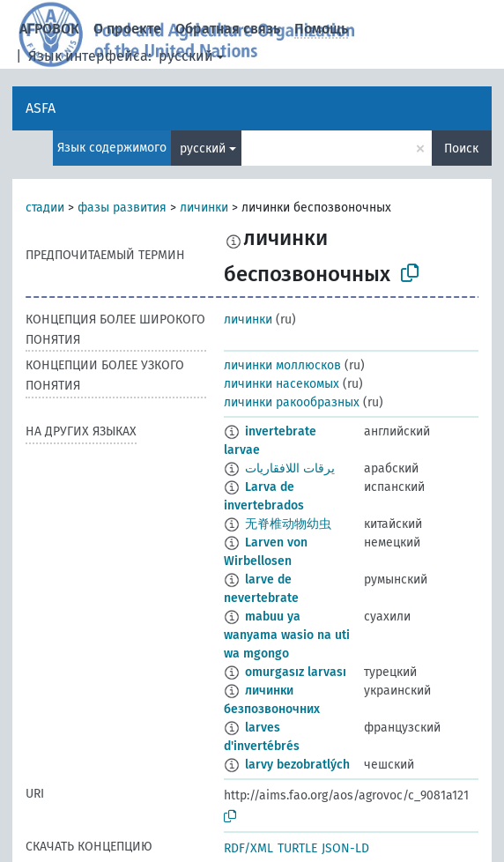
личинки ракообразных (292, 402)
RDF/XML (248, 848)
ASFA (41, 108)
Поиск (461, 149)
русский (186, 56)
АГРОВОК (49, 29)
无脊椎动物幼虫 (288, 524)
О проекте (127, 29)
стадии (45, 208)
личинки (204, 208)
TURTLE (297, 848)
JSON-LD (345, 848)
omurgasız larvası (296, 672)
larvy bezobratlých (297, 765)
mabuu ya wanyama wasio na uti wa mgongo (287, 635)
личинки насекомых (282, 384)
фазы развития (122, 208)
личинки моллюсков (282, 365)
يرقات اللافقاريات (290, 468)
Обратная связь (228, 29)
